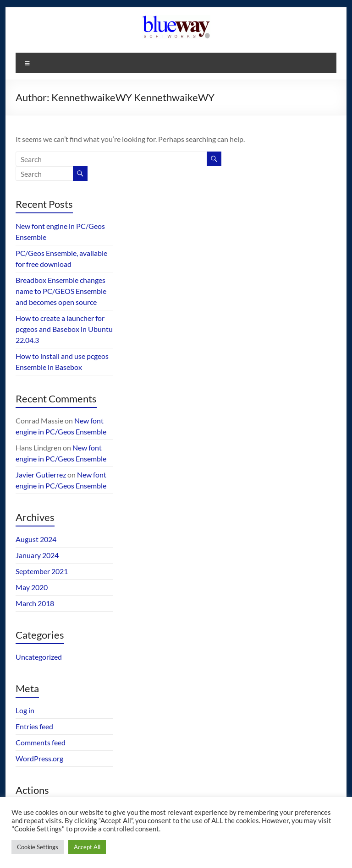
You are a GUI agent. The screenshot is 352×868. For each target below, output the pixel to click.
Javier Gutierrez (41, 475)
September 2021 (42, 571)
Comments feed (41, 742)
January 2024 (37, 555)
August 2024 (36, 539)
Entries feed (34, 726)
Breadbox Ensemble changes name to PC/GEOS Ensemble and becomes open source (61, 291)
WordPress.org (39, 758)
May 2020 (32, 587)
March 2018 (35, 603)
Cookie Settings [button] (38, 847)
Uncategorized (39, 657)
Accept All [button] (87, 847)
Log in (25, 710)
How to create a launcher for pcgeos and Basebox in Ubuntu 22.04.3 (64, 329)
